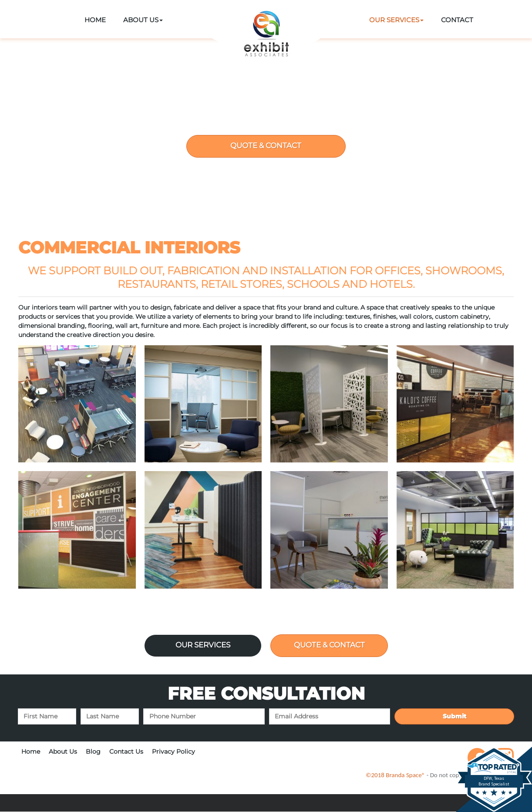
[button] (143, 20)
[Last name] (110, 717)
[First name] (47, 717)
